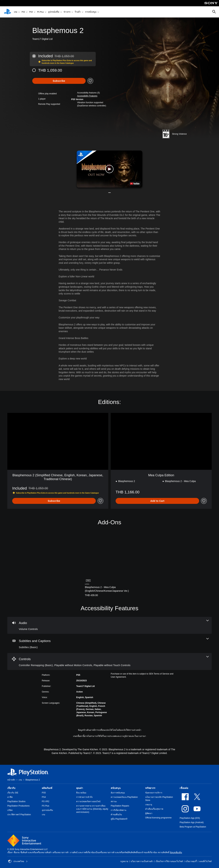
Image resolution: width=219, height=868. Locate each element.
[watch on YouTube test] (135, 184)
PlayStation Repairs (120, 806)
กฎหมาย (124, 861)
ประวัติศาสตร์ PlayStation (19, 815)
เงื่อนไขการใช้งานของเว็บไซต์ (169, 861)
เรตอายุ (149, 805)
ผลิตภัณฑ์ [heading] (47, 788)
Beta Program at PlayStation (193, 827)
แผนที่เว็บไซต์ (205, 861)
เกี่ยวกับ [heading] (11, 788)
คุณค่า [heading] (80, 788)
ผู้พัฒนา (149, 813)
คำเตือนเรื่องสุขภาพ (154, 809)
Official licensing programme (158, 818)
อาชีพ (10, 797)
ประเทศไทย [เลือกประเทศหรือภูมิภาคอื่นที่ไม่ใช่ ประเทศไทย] (18, 861)
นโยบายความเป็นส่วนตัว (142, 861)
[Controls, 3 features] (109, 662)
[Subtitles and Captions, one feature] (109, 643)
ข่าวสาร (67, 12)
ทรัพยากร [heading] (150, 788)
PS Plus (40, 12)
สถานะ (114, 801)
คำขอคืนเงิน (116, 815)
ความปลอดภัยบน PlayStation (124, 797)
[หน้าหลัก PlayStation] (7, 12)
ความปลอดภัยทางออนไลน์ (88, 801)
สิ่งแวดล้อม (81, 793)
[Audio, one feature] (109, 625)
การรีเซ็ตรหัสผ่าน (118, 810)
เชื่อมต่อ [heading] (184, 788)
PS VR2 (46, 801)
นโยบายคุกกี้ (191, 861)
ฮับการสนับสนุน (118, 793)
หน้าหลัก (11, 780)
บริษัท (10, 810)
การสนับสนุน (91, 12)
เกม (16, 12)
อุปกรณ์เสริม (54, 12)
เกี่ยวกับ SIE (13, 793)
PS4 (31, 12)
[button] (87, 96)
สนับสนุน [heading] (116, 788)
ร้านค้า (78, 12)
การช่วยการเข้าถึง (84, 797)
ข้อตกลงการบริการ (154, 793)
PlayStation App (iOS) (190, 818)
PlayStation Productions (18, 806)
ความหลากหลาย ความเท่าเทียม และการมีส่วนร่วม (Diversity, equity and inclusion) (92, 809)
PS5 (23, 12)
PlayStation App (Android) (192, 822)
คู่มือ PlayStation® (119, 819)
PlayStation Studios (16, 801)
